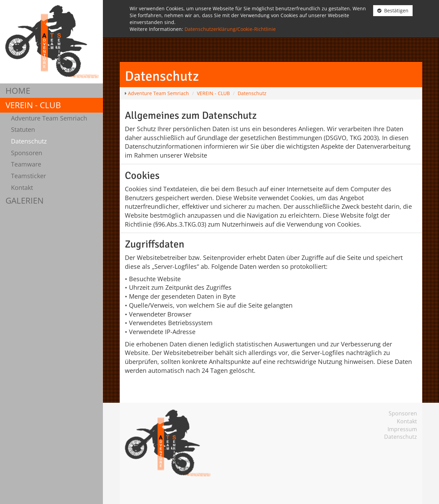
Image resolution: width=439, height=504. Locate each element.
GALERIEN (25, 200)
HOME (18, 90)
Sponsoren (27, 153)
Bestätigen (393, 10)
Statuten (23, 129)
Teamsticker (28, 176)
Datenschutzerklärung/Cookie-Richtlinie (230, 29)
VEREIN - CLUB (33, 105)
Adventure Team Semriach (49, 118)
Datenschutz (29, 141)
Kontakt (22, 187)
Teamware (26, 164)
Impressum (402, 429)
